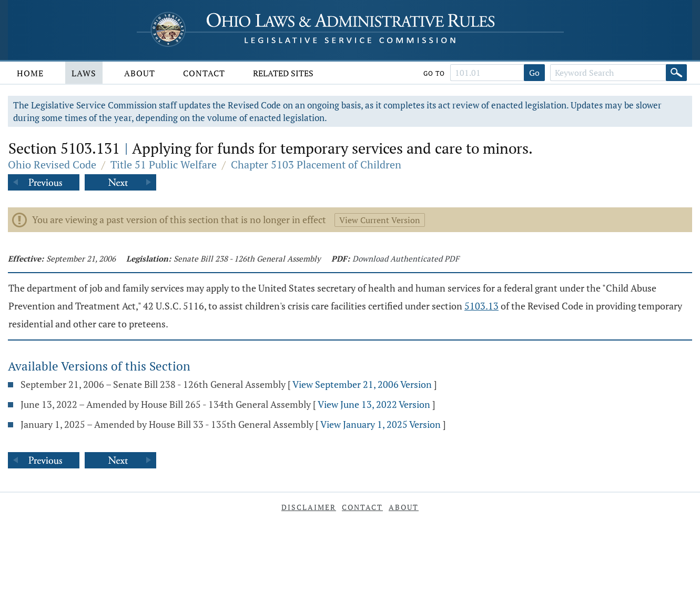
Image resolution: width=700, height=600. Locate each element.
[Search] (676, 73)
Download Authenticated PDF (406, 258)
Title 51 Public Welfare (164, 164)
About (140, 73)
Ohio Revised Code (52, 164)
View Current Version (380, 220)
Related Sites (283, 73)
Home (30, 73)
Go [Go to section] (534, 73)
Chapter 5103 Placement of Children (316, 164)
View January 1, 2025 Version (381, 424)
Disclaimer (309, 507)
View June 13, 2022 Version (374, 404)
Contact (204, 73)
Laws (84, 73)
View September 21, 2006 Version (362, 384)
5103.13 (481, 306)
